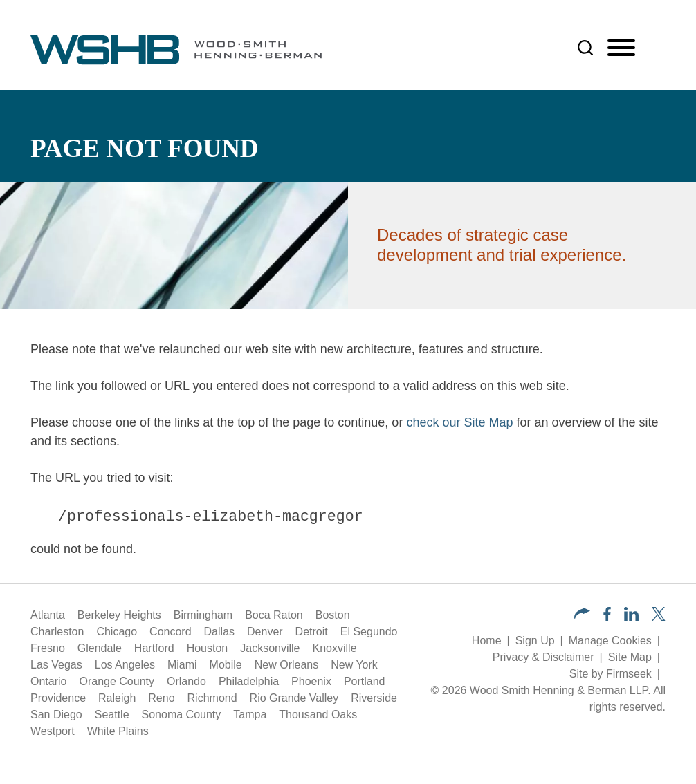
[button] (582, 615)
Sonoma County (182, 715)
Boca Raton (274, 615)
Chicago (117, 632)
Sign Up (535, 641)
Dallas (219, 632)
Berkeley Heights (119, 615)
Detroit (312, 632)
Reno (161, 698)
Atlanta (48, 615)
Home (487, 641)
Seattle (112, 715)
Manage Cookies (610, 641)
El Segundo (369, 632)
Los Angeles (125, 665)
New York (354, 665)
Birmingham (203, 615)
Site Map (630, 657)
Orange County (117, 681)
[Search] (585, 48)
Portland (365, 681)
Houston (208, 648)
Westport (53, 731)
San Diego (56, 715)
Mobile (226, 665)
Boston (333, 615)
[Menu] (621, 48)
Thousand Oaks (318, 715)
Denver (265, 632)
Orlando (186, 681)
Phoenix (311, 681)
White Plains (118, 731)
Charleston (57, 632)
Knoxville (335, 648)
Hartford (154, 648)
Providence (58, 698)
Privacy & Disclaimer (543, 657)
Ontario (48, 681)
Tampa (250, 715)
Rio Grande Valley (294, 698)
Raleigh (117, 698)
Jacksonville (270, 648)
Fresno (48, 648)
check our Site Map (459, 422)
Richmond (212, 698)
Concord (170, 632)
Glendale (100, 648)
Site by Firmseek (611, 674)
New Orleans (286, 665)
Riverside (374, 698)
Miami (182, 665)
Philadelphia (249, 681)
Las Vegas (56, 665)
